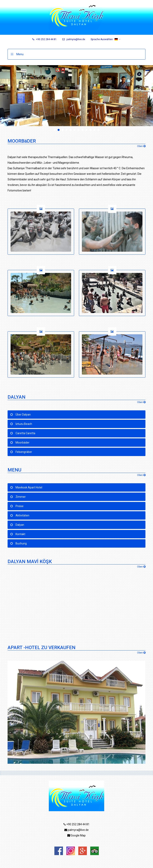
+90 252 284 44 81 (45, 39)
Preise (20, 506)
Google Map (76, 835)
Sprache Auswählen (104, 39)
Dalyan (20, 525)
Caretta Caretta (25, 433)
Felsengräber (24, 452)
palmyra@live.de (74, 39)
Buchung (21, 543)
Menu (20, 54)
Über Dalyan (23, 415)
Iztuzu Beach (24, 424)
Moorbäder (23, 443)
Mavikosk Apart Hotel (29, 487)
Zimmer (21, 497)
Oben (141, 146)
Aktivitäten (22, 515)
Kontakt (20, 534)
